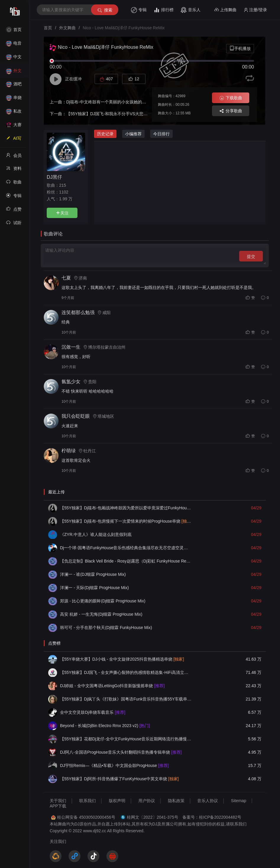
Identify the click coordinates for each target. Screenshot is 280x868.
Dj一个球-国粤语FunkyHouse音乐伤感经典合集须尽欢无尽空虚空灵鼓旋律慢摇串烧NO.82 (126, 548)
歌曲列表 (14, 184)
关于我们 (58, 801)
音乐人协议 (208, 801)
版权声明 (117, 801)
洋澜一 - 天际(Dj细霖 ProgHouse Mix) (94, 588)
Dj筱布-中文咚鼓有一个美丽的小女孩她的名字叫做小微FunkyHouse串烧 (132, 102)
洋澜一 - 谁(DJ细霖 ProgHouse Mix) (93, 574)
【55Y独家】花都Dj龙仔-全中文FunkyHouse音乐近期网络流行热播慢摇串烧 (126, 739)
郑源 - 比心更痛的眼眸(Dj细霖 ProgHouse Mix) (103, 601)
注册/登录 (255, 10)
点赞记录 (14, 211)
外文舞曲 (14, 73)
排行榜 (164, 10)
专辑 (139, 10)
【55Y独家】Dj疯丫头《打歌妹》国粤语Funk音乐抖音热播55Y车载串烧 (126, 699)
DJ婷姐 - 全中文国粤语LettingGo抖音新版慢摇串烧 (112, 686)
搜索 (105, 10)
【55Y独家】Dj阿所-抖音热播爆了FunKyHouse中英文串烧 (119, 779)
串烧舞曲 (14, 99)
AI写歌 (14, 140)
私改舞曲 (14, 113)
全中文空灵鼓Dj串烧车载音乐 (93, 712)
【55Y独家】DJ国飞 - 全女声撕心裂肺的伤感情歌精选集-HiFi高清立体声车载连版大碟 (126, 672)
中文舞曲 (14, 59)
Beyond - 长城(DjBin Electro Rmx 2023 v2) (105, 726)
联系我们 (88, 801)
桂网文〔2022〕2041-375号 (153, 817)
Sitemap (238, 801)
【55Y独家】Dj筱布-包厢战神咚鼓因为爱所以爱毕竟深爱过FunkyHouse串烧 (126, 508)
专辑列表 (14, 197)
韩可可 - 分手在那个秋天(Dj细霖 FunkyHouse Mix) (106, 628)
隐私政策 (176, 801)
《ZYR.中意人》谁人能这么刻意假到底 (96, 534)
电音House (14, 45)
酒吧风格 (14, 86)
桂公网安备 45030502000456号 (86, 817)
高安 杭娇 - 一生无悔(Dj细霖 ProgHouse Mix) (101, 614)
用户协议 (147, 801)
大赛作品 (14, 127)
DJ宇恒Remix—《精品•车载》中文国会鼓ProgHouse (114, 765)
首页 (14, 30)
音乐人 (191, 10)
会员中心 (14, 157)
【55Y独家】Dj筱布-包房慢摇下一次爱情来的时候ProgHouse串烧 (126, 521)
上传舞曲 (225, 10)
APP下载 (58, 806)
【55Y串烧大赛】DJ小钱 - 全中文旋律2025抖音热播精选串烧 (122, 659)
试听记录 (14, 225)
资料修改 (14, 170)
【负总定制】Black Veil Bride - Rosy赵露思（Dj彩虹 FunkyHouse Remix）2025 (126, 561)
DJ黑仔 (54, 177)
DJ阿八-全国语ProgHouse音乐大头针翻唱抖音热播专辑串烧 (121, 752)
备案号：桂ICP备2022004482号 (212, 817)
